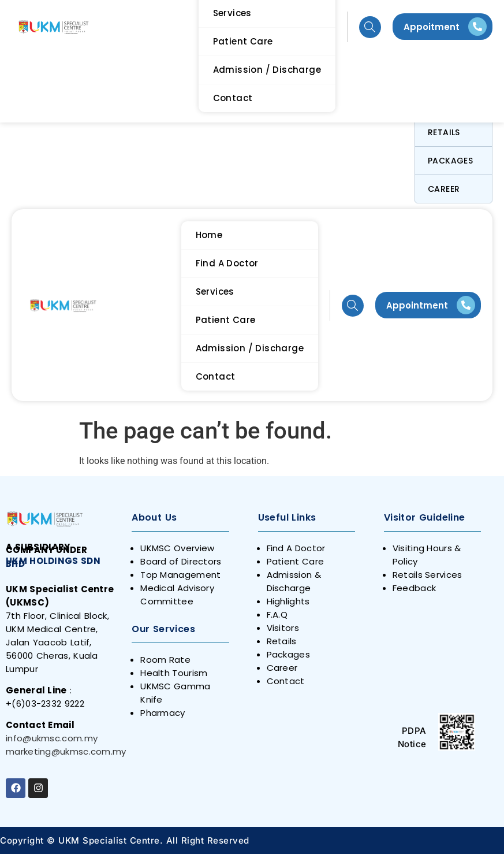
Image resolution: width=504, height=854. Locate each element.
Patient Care (226, 320)
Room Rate (165, 660)
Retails (444, 132)
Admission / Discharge (250, 348)
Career (444, 189)
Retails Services (428, 575)
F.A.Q (277, 614)
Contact (216, 376)
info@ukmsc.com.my (52, 738)
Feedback (414, 588)
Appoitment (432, 27)
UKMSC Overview (177, 548)
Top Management (180, 575)
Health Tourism (174, 673)
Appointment (417, 305)
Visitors (283, 628)
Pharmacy (163, 713)
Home (209, 235)
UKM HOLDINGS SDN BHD (53, 562)
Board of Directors (181, 561)
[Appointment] (466, 305)
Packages (450, 161)
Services (215, 292)
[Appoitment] (477, 27)
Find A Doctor (227, 263)
